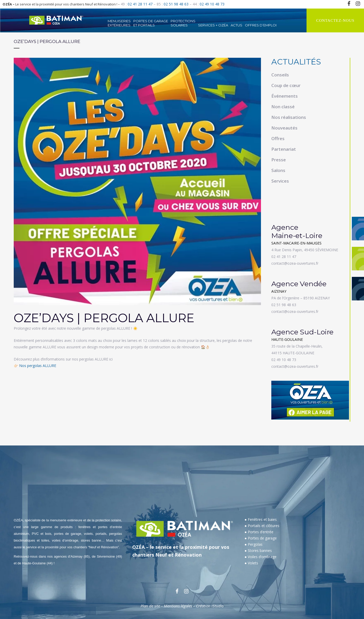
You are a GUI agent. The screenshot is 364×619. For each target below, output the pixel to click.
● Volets (251, 563)
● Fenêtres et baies (261, 519)
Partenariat (284, 149)
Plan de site (150, 606)
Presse (279, 160)
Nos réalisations (289, 117)
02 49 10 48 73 (212, 4)
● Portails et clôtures (262, 526)
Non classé (283, 107)
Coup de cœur (286, 85)
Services (280, 181)
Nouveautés (284, 128)
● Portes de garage (261, 538)
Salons (278, 170)
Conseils (280, 75)
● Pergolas (254, 544)
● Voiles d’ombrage (261, 557)
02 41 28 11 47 (140, 4)
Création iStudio (210, 606)
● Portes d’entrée (259, 532)
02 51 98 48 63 (176, 4)
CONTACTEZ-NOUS (335, 20)
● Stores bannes (258, 550)
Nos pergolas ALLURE (38, 366)
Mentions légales (178, 606)
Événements (285, 96)
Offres (278, 138)
